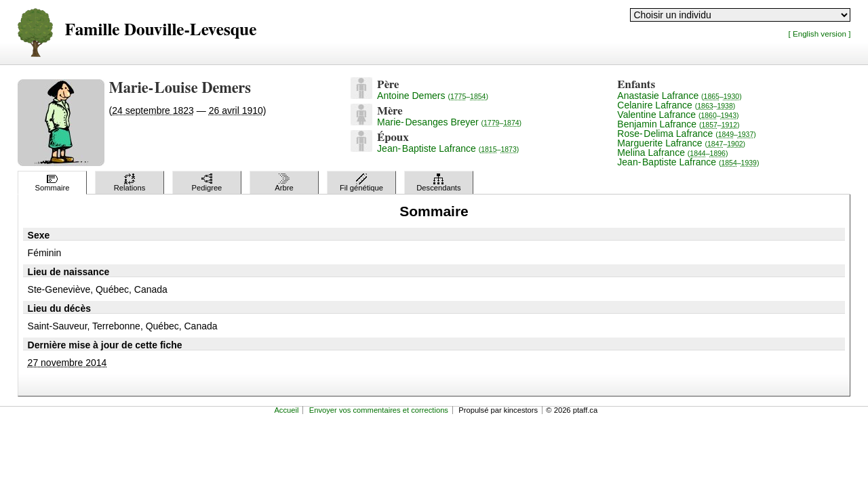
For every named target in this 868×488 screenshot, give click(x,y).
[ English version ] (819, 34)
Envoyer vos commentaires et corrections (379, 410)
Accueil (286, 410)
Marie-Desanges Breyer (449, 122)
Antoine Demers (433, 96)
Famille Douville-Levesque (161, 30)
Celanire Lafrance (676, 105)
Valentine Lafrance (678, 115)
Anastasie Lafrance (679, 96)
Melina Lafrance (672, 152)
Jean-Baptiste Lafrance (448, 148)
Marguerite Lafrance (681, 143)
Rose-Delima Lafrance (686, 134)
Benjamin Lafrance (678, 124)
